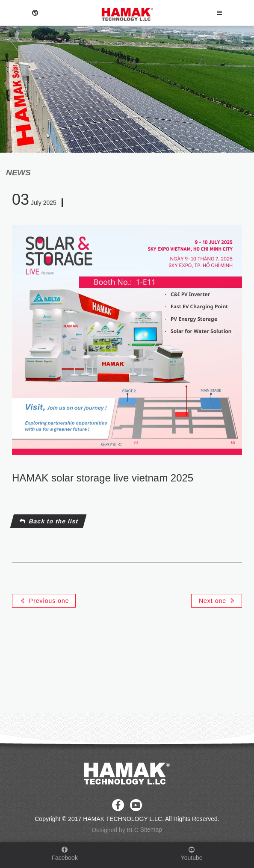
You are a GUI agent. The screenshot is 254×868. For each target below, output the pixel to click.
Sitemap (151, 830)
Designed (105, 830)
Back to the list (49, 521)
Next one (217, 601)
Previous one (44, 601)
